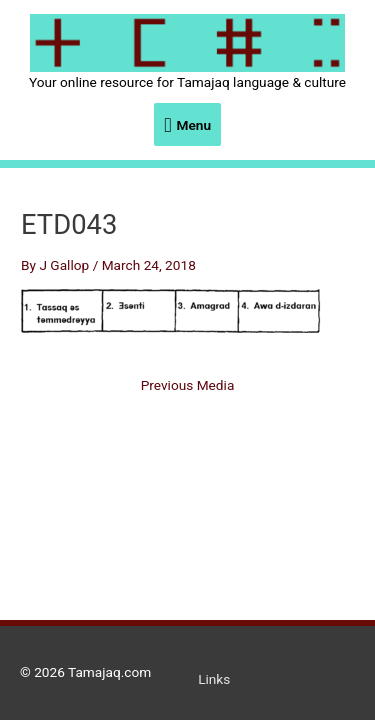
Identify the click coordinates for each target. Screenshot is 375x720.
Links (214, 679)
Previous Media (188, 386)
